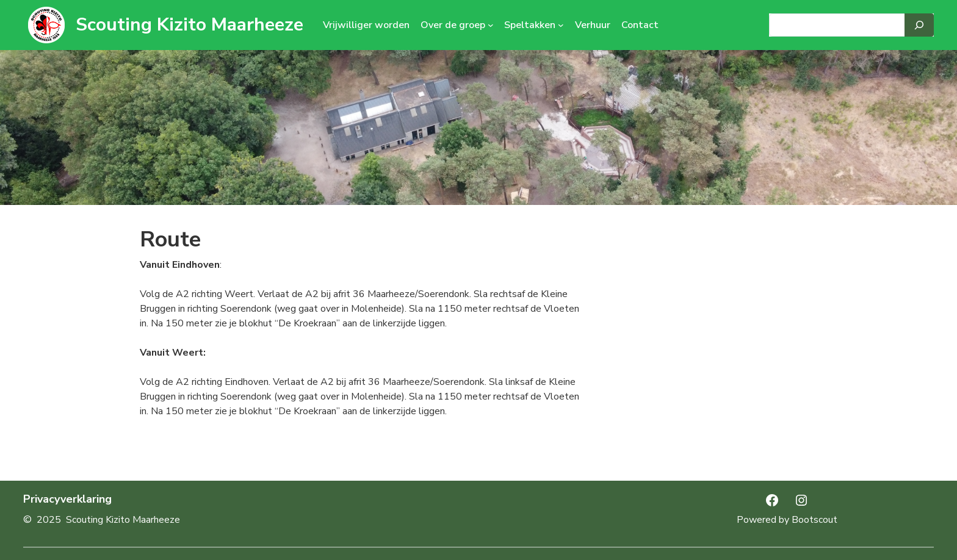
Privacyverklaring (67, 499)
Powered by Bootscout (787, 520)
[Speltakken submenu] (561, 25)
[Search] (919, 25)
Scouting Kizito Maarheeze (190, 25)
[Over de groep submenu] (491, 25)
